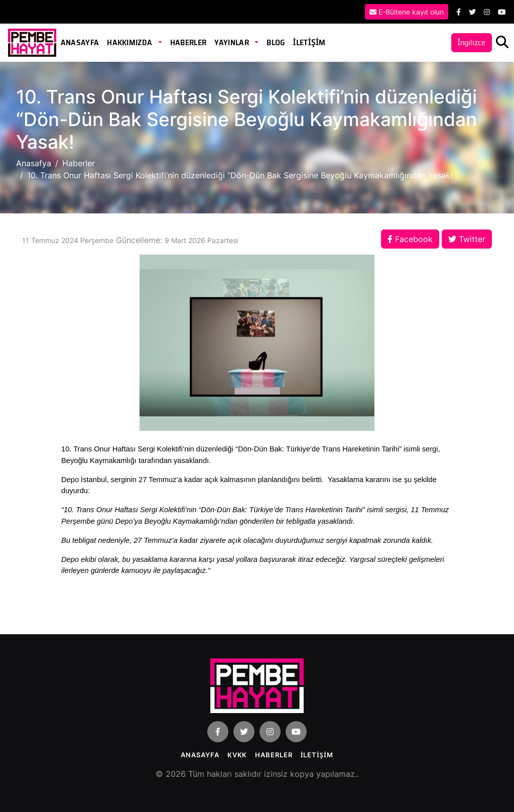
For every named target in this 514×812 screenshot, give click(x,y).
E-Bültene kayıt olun (407, 12)
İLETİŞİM (309, 42)
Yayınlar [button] (232, 42)
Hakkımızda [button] (131, 42)
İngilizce (472, 42)
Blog (276, 42)
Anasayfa (80, 42)
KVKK (237, 755)
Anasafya (34, 163)
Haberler (188, 42)
